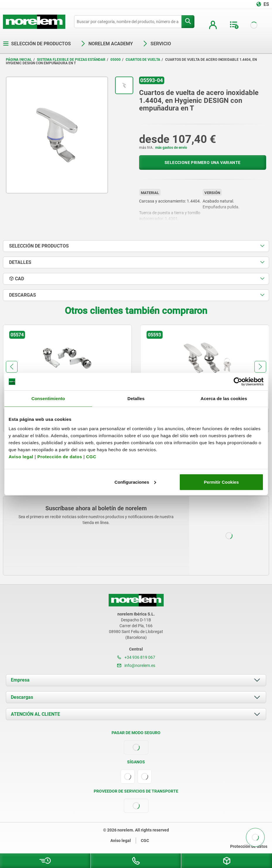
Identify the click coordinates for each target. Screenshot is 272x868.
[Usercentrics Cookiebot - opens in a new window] (238, 382)
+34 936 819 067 (136, 657)
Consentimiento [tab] (48, 398)
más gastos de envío (171, 148)
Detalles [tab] (136, 398)
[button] (12, 367)
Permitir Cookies (221, 482)
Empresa (20, 680)
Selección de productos (37, 44)
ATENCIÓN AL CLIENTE (35, 714)
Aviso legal (21, 456)
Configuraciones (135, 482)
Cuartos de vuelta (143, 60)
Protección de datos (60, 456)
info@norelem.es (136, 665)
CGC (91, 456)
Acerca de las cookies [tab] (224, 398)
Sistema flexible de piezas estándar (71, 60)
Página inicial (19, 60)
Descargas (22, 697)
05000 (116, 60)
